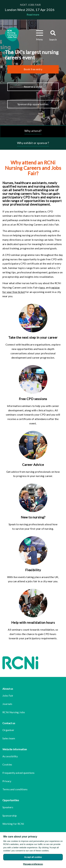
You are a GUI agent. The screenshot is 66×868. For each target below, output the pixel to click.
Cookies (7, 764)
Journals (7, 704)
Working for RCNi (13, 824)
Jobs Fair (8, 695)
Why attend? (33, 131)
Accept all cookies (33, 857)
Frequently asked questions (18, 773)
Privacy (7, 781)
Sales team (9, 738)
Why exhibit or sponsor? (33, 143)
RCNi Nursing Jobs (14, 712)
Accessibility (10, 756)
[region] (33, 850)
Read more (33, 14)
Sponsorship (10, 816)
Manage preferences (33, 864)
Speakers (8, 807)
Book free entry (33, 69)
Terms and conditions (15, 789)
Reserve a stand (33, 87)
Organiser (8, 730)
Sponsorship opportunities (33, 104)
